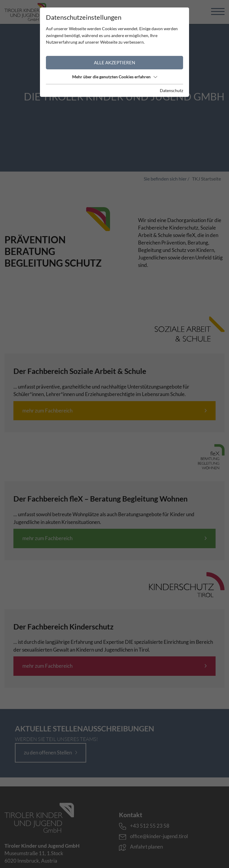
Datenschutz (171, 90)
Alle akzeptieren (114, 62)
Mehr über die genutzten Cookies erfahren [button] (115, 77)
